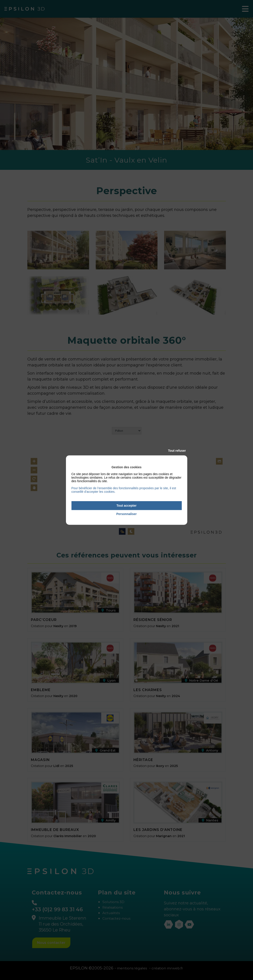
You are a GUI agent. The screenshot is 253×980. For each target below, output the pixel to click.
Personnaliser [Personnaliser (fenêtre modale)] (126, 514)
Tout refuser (177, 451)
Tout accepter (126, 506)
